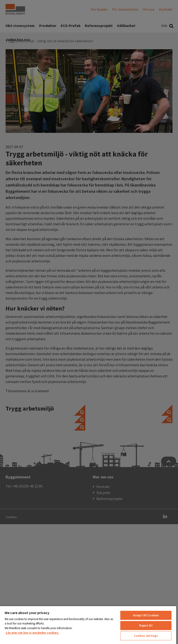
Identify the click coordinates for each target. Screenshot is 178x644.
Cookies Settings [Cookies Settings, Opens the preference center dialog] (146, 636)
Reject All (146, 626)
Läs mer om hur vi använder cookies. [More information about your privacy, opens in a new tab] (32, 633)
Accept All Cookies (146, 615)
